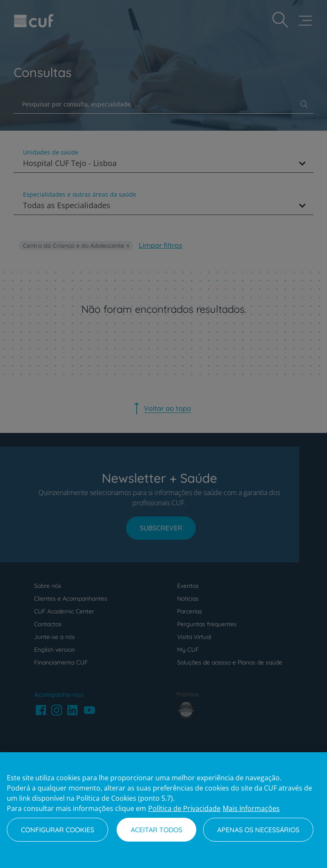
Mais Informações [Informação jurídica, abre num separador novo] (251, 808)
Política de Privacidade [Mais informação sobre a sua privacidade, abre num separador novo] (184, 808)
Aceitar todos (156, 830)
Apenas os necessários (258, 830)
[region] (163, 810)
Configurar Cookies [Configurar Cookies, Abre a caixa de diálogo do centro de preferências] (57, 830)
